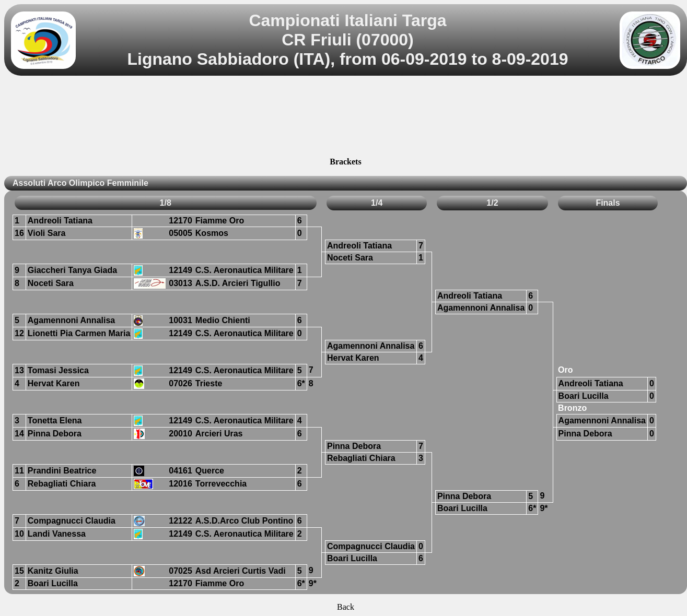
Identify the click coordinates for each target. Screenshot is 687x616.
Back (346, 607)
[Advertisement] (346, 118)
